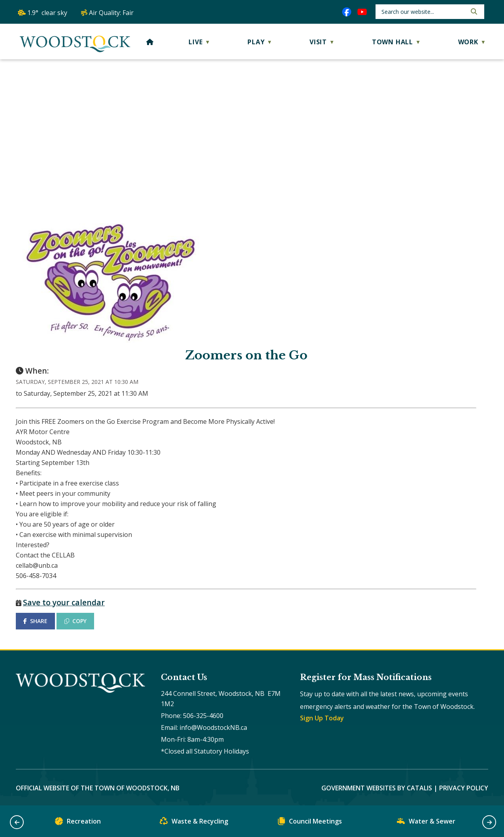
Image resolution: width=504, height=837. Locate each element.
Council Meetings (310, 823)
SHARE (35, 621)
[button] (473, 11)
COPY (76, 621)
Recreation (78, 823)
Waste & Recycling (194, 823)
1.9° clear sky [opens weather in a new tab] (47, 13)
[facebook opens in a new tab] (347, 12)
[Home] (150, 42)
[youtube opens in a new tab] (362, 12)
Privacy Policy (464, 788)
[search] (423, 12)
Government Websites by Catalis (377, 788)
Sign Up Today (322, 718)
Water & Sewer (426, 823)
